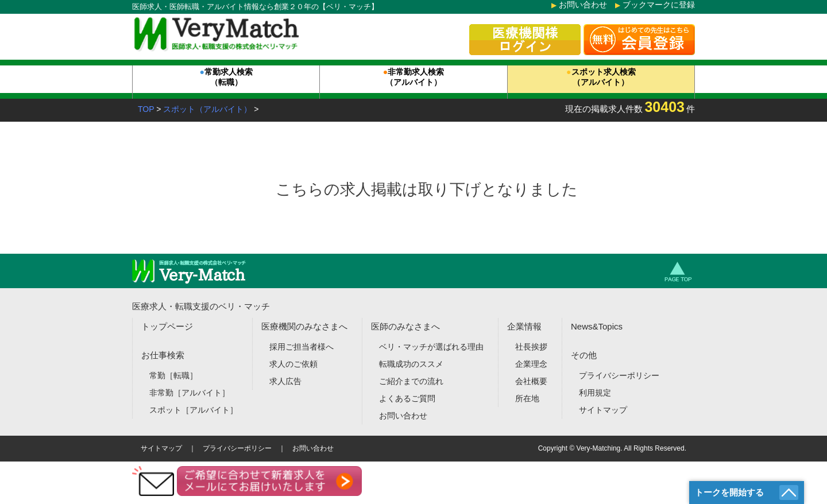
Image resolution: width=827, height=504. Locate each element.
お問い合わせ (583, 5)
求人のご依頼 (293, 364)
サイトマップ (603, 410)
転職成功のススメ (411, 364)
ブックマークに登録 (659, 5)
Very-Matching (599, 448)
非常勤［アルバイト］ (190, 393)
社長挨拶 (531, 347)
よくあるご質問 (407, 398)
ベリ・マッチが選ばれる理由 (431, 347)
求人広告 (285, 381)
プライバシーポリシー (619, 375)
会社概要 (531, 381)
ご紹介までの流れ (411, 381)
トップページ (167, 326)
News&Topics (597, 326)
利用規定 (595, 393)
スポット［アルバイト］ (194, 410)
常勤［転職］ (173, 375)
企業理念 (531, 364)
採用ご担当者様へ (302, 347)
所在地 (527, 398)
